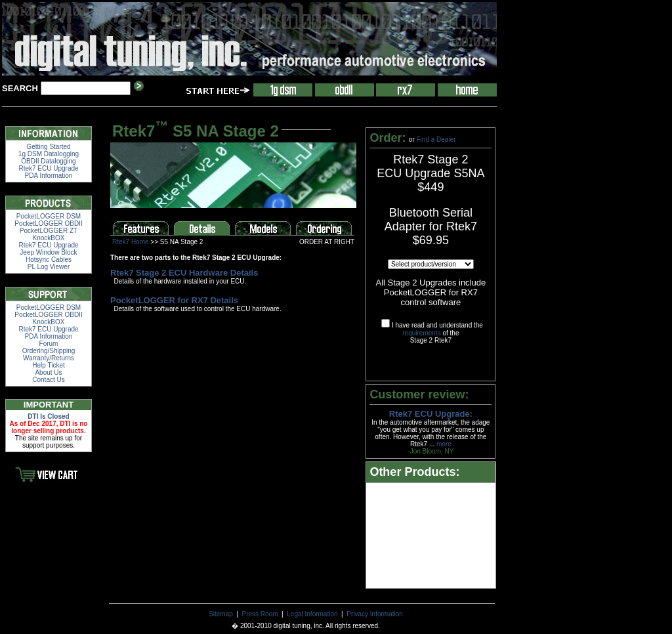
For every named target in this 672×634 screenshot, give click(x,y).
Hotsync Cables (49, 260)
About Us (48, 372)
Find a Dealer (436, 139)
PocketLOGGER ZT (49, 231)
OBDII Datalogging (48, 161)
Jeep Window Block (48, 252)
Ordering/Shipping (49, 351)
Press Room (260, 614)
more (444, 444)
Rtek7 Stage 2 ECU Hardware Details (184, 273)
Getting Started (48, 147)
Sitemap (221, 614)
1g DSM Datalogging (49, 154)
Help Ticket (48, 365)
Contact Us (48, 380)
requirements (421, 333)
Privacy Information (375, 614)
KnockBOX (49, 238)
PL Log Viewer (49, 267)
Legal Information (312, 614)
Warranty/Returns (49, 358)
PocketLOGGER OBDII (48, 223)
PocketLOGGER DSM (49, 216)
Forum (49, 344)
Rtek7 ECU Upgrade (48, 168)
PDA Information (49, 176)
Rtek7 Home (131, 242)
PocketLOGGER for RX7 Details (174, 300)
